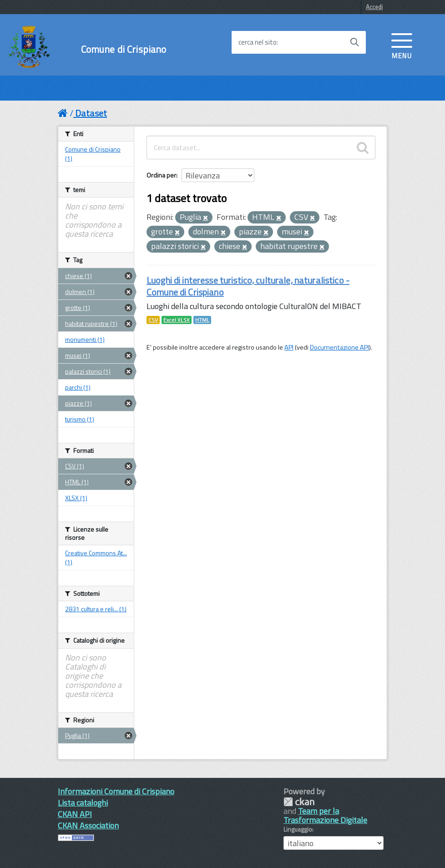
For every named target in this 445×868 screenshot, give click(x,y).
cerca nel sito (258, 42)
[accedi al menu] (402, 45)
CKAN (299, 802)
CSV (153, 320)
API (289, 347)
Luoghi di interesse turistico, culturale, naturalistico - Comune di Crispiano (248, 286)
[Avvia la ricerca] (354, 42)
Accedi (374, 7)
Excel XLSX (177, 320)
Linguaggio (298, 829)
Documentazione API (339, 347)
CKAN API (75, 814)
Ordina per (161, 175)
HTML (202, 320)
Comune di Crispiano (124, 49)
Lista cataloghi (83, 803)
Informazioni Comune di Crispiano (116, 791)
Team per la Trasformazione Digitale (325, 815)
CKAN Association (88, 825)
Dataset (91, 113)
